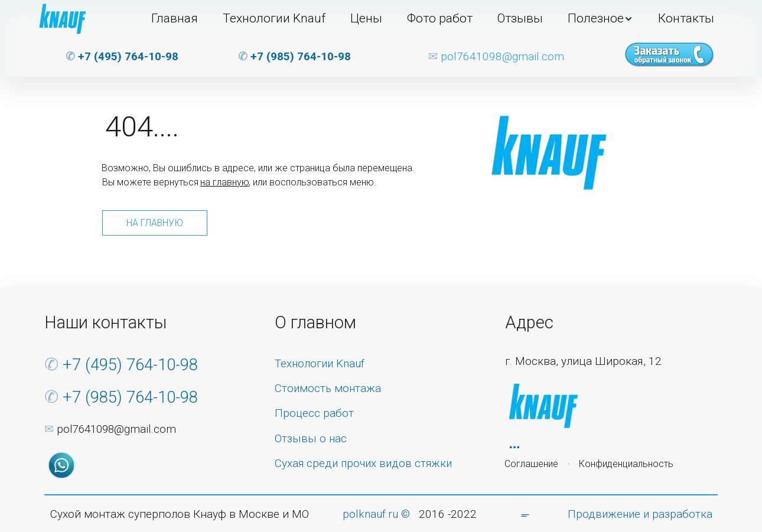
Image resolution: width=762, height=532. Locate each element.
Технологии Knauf (274, 18)
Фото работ (440, 18)
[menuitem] (175, 19)
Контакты (686, 18)
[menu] (415, 19)
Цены (366, 18)
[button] (600, 19)
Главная (175, 18)
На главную (155, 223)
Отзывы (520, 18)
